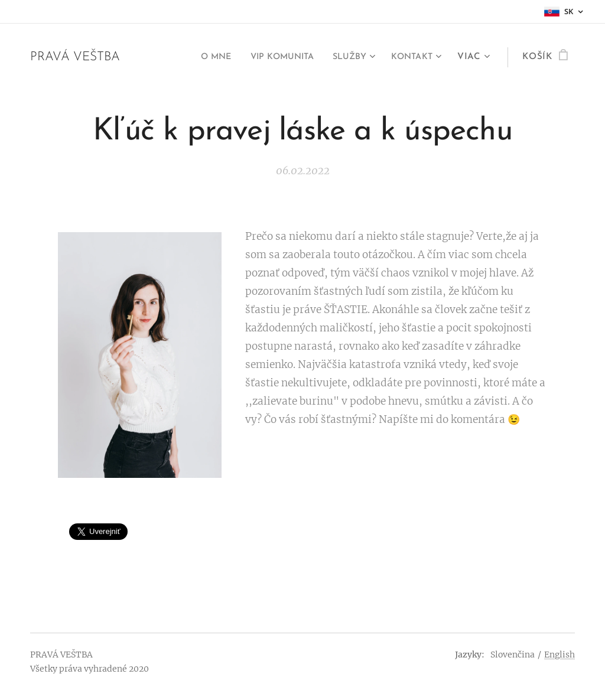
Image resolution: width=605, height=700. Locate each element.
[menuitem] (199, 57)
